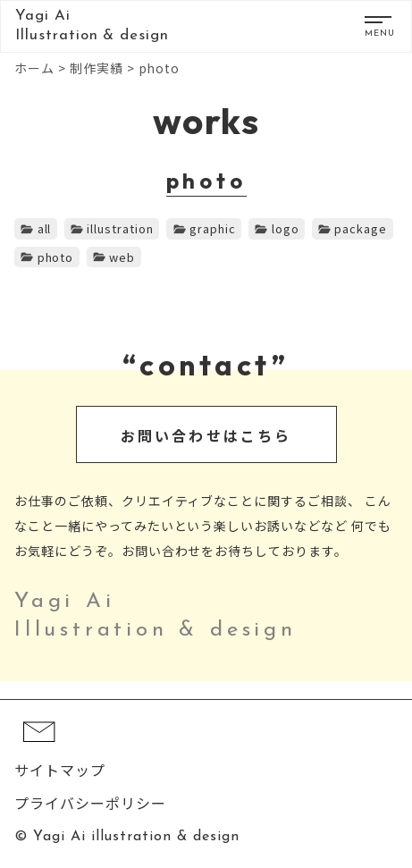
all (45, 228)
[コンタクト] (39, 751)
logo (286, 228)
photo (56, 257)
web (122, 257)
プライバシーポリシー (90, 803)
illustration (120, 228)
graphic (213, 228)
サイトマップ (60, 770)
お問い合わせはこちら (206, 435)
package (361, 228)
